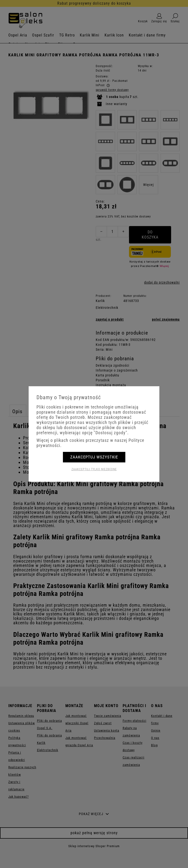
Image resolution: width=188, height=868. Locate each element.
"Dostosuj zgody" (111, 433)
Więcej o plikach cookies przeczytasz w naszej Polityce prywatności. (90, 443)
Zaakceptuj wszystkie (94, 457)
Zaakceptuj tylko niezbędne (94, 469)
